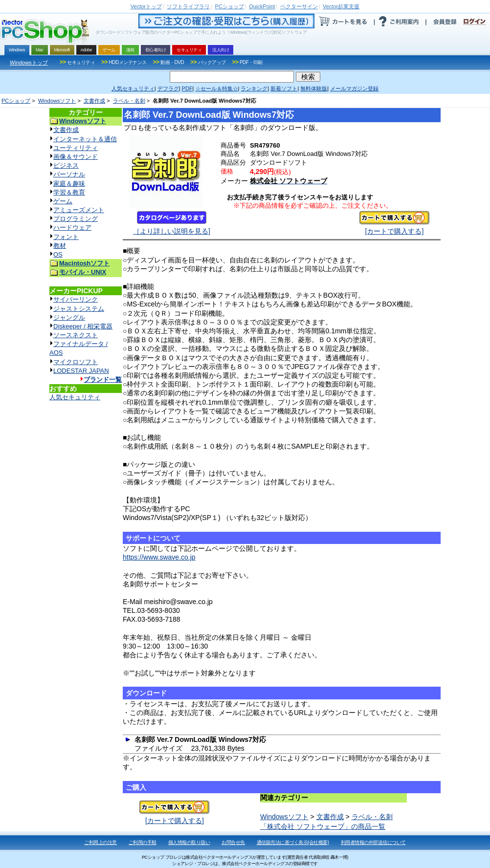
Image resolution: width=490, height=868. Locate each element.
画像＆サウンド (76, 157)
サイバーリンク (76, 299)
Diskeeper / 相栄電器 (83, 326)
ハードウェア (72, 228)
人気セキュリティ (75, 397)
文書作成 (94, 101)
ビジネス (66, 165)
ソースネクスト (76, 335)
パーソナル (69, 174)
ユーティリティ (76, 148)
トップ (146, 6)
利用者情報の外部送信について (373, 842)
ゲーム (63, 201)
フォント (66, 237)
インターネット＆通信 (85, 139)
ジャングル (69, 317)
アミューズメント (79, 210)
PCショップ (16, 101)
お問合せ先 (233, 842)
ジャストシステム (79, 309)
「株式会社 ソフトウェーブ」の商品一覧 (323, 826)
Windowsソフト (57, 101)
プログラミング (76, 219)
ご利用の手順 (143, 842)
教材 (60, 246)
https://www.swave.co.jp (159, 557)
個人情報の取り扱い (189, 842)
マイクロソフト (76, 362)
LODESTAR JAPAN (81, 371)
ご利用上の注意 (100, 842)
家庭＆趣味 (69, 184)
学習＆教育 (69, 192)
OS (58, 254)
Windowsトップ (29, 63)
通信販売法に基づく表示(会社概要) (293, 842)
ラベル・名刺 (129, 101)
